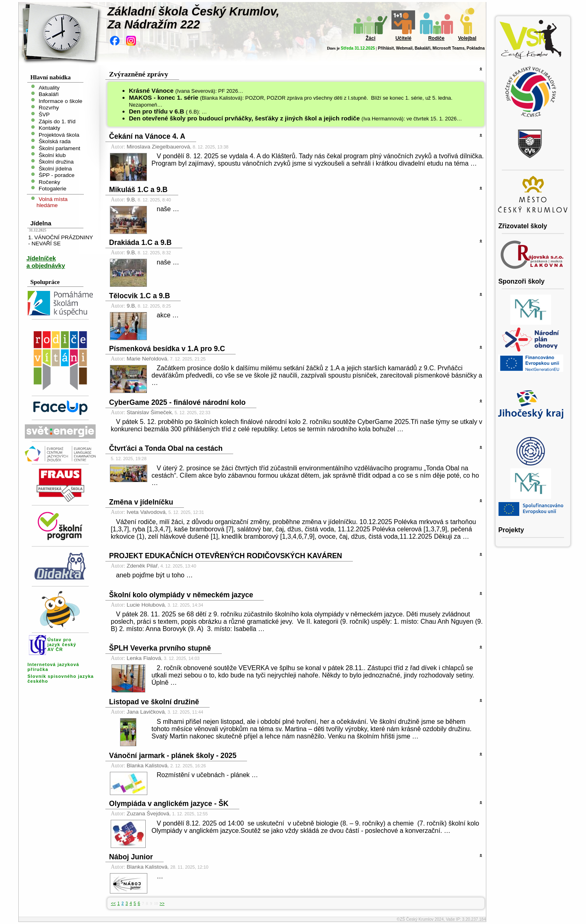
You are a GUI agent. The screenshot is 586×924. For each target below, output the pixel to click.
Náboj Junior (131, 857)
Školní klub (52, 155)
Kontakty (49, 128)
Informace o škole (60, 101)
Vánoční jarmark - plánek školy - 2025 (173, 756)
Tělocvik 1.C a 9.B (140, 296)
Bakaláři (423, 48)
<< (114, 903)
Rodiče (436, 38)
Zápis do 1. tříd (57, 121)
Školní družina (56, 162)
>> (162, 903)
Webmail (404, 48)
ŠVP (44, 115)
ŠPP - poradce (57, 175)
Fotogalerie (52, 189)
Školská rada (55, 141)
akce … (168, 315)
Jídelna (41, 223)
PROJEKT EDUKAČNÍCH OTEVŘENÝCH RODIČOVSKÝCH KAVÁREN (226, 556)
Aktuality (49, 87)
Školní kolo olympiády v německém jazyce (181, 595)
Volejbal (467, 38)
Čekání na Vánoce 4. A (147, 136)
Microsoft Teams (449, 48)
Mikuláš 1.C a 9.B (138, 190)
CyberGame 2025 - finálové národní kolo (177, 402)
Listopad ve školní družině (154, 702)
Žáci (370, 38)
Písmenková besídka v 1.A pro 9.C (167, 349)
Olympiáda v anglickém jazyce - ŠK (169, 804)
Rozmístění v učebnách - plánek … (207, 775)
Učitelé (403, 38)
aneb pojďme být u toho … (154, 575)
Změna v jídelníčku (141, 502)
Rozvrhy (49, 108)
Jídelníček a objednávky (46, 262)
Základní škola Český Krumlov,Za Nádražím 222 (194, 18)
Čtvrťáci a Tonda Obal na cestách (166, 448)
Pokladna (476, 48)
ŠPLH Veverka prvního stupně (160, 648)
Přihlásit (386, 48)
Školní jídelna (55, 168)
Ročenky (49, 182)
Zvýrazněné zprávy (139, 74)
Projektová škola (59, 134)
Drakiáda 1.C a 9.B (140, 242)
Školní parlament (59, 148)
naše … (168, 209)
